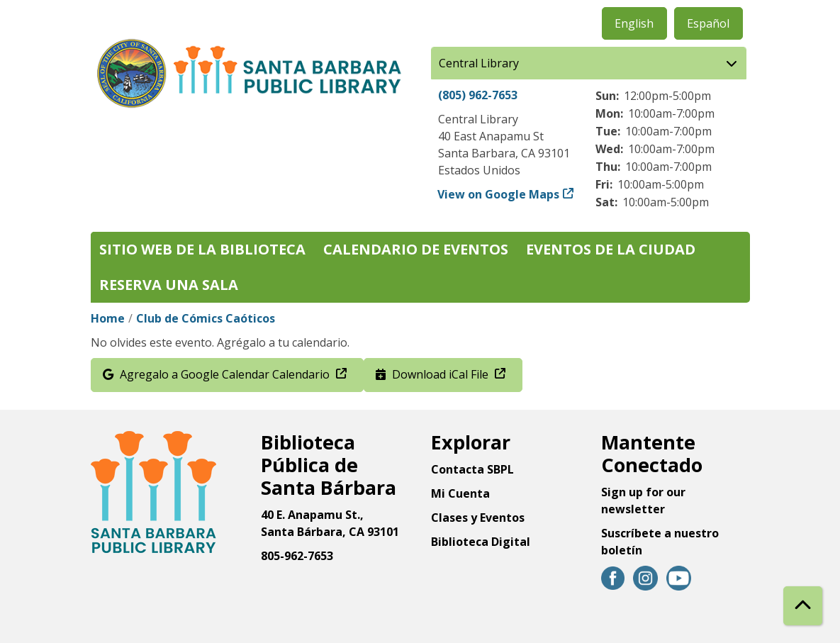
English (634, 23)
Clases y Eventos (478, 518)
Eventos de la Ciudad (611, 249)
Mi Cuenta (460, 493)
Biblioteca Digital (481, 542)
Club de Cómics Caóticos (206, 318)
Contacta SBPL (472, 469)
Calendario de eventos (416, 249)
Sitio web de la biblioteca (202, 249)
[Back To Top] (803, 606)
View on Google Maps (499, 194)
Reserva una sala (169, 285)
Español (708, 23)
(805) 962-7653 (478, 95)
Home (108, 318)
